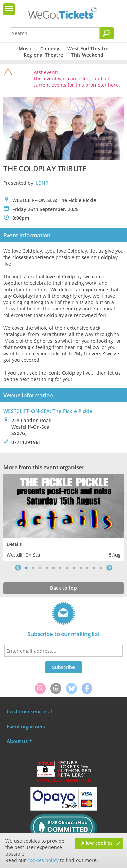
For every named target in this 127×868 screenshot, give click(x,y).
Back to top (63, 588)
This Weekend (87, 55)
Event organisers (26, 726)
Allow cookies (97, 843)
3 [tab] (40, 568)
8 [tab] (74, 568)
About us (17, 741)
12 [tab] (101, 568)
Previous (18, 568)
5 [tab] (54, 568)
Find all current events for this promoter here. (77, 82)
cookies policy (43, 860)
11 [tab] (94, 568)
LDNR (42, 183)
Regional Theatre (43, 55)
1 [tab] (26, 568)
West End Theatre (88, 48)
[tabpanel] (63, 517)
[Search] (107, 33)
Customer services (28, 711)
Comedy (50, 48)
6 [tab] (60, 568)
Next (109, 568)
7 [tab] (67, 568)
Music (25, 48)
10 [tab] (87, 568)
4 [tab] (47, 568)
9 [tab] (81, 568)
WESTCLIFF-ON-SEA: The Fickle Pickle (48, 411)
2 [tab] (33, 568)
